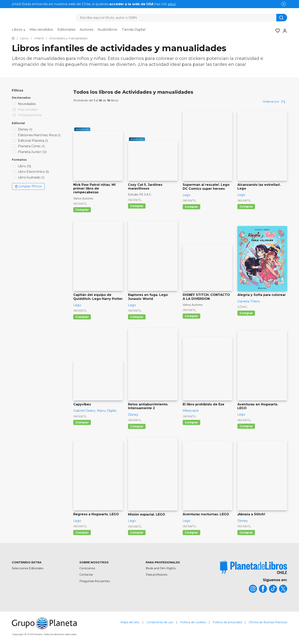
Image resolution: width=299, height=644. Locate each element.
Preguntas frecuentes (95, 581)
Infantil (80, 204)
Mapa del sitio (130, 622)
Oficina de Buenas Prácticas (268, 622)
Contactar (86, 575)
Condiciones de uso (160, 622)
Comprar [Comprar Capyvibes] (82, 422)
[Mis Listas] (276, 31)
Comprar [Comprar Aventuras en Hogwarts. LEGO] (246, 426)
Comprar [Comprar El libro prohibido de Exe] (191, 422)
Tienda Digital (134, 29)
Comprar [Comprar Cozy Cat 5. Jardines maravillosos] (137, 206)
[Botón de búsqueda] (282, 18)
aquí (172, 4)
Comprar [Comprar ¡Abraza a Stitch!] (246, 533)
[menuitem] (19, 31)
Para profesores (157, 575)
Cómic (242, 307)
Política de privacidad (227, 622)
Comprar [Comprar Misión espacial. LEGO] (137, 533)
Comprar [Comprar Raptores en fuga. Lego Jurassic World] (137, 317)
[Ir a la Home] (13, 38)
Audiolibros (108, 29)
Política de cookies (193, 622)
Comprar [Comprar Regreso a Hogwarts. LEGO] (82, 533)
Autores (87, 29)
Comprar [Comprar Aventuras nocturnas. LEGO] (191, 533)
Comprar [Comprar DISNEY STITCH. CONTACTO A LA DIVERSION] (191, 316)
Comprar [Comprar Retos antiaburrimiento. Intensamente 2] (137, 426)
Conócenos (87, 568)
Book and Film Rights (161, 568)
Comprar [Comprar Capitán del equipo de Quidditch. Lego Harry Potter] (82, 317)
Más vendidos (41, 29)
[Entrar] (284, 31)
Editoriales (66, 29)
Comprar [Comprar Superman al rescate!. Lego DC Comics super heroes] (191, 207)
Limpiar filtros (28, 186)
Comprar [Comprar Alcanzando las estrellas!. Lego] (246, 207)
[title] (254, 567)
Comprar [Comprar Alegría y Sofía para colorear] (246, 313)
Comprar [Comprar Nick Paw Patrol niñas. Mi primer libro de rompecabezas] (82, 210)
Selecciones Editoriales (28, 568)
